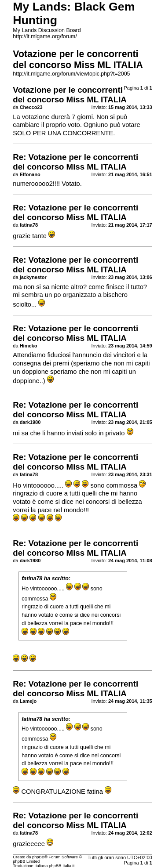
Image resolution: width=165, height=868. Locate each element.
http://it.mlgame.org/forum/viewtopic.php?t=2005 (71, 74)
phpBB (38, 857)
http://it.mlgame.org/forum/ (45, 36)
